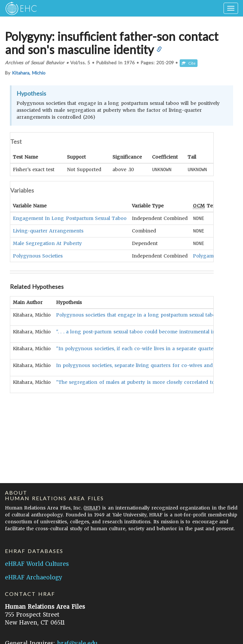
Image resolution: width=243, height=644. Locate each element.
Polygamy (205, 255)
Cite (189, 63)
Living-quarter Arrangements (48, 230)
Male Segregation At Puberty (47, 242)
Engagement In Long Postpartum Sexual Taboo (70, 218)
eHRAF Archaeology (34, 577)
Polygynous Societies (38, 255)
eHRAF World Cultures (37, 564)
